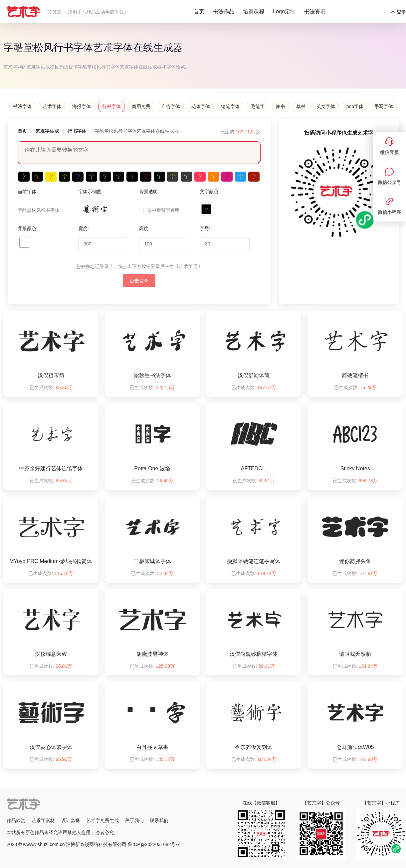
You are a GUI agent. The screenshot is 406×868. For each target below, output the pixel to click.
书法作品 (224, 11)
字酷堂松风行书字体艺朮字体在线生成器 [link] (137, 131)
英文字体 (326, 106)
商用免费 (141, 106)
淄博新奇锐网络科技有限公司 (96, 844)
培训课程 (254, 11)
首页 (199, 11)
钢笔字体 (230, 106)
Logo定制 (284, 11)
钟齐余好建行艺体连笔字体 (51, 468)
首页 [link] (22, 131)
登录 (398, 12)
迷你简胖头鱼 (355, 561)
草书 (301, 106)
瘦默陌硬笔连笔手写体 (254, 561)
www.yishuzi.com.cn (44, 844)
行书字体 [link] (77, 131)
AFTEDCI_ (254, 468)
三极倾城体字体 (152, 561)
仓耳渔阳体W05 (355, 747)
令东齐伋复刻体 (254, 747)
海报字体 (82, 106)
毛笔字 (258, 106)
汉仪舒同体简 (254, 375)
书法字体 (22, 106)
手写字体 (384, 106)
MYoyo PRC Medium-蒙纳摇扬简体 (51, 561)
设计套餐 (71, 820)
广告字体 (171, 106)
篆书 (281, 106)
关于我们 (134, 820)
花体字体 (201, 106)
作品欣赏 (16, 820)
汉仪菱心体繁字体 (51, 747)
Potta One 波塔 (152, 468)
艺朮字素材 (43, 820)
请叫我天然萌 (355, 654)
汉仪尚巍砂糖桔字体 (254, 654)
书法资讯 (315, 11)
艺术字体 (52, 106)
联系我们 (159, 820)
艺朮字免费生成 (102, 820)
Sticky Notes (355, 468)
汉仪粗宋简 (51, 375)
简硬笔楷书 (355, 375)
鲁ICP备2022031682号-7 (154, 844)
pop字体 (355, 106)
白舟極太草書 (152, 747)
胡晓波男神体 (152, 654)
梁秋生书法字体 (152, 375)
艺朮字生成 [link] (47, 131)
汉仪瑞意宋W (51, 654)
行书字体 (111, 106)
